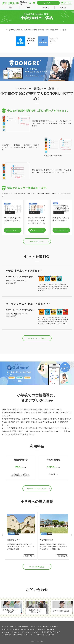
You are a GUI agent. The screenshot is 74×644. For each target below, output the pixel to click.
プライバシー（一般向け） (31, 632)
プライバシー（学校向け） (11, 632)
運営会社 (5, 627)
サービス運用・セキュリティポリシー (23, 629)
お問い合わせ (66, 3)
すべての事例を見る (40, 567)
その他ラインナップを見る (39, 338)
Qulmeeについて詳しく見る (39, 489)
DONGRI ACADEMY (24, 3)
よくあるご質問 (36, 627)
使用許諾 (5, 629)
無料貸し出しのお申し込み (36, 611)
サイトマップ (6, 635)
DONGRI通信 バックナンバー (23, 635)
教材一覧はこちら (40, 242)
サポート (46, 8)
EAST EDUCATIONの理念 (19, 627)
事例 (28, 8)
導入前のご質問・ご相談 (10, 611)
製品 (11, 8)
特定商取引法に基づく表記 (51, 632)
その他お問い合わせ (61, 611)
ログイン (50, 3)
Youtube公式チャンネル (45, 635)
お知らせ (63, 8)
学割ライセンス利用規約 (46, 629)
